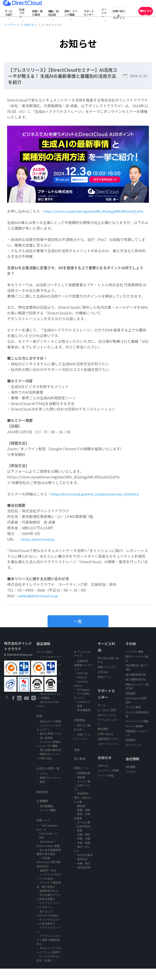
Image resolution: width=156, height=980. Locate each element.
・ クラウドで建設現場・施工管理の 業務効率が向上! (49, 898)
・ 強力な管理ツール (49, 745)
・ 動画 (41, 793)
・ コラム (42, 785)
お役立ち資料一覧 (48, 780)
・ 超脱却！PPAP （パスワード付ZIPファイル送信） (49, 886)
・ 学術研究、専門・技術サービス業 (83, 809)
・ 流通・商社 (82, 846)
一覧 (78, 633)
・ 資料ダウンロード (49, 789)
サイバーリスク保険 (137, 733)
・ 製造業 (80, 789)
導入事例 (80, 770)
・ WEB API (81, 685)
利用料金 (80, 732)
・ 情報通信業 (82, 784)
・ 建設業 (80, 817)
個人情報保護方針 (136, 686)
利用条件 (131, 751)
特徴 (39, 727)
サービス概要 (133, 719)
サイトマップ (133, 756)
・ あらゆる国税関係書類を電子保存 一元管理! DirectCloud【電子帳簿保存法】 (49, 870)
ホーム (102, 716)
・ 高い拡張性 (45, 749)
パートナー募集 (134, 663)
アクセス (131, 783)
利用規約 (131, 705)
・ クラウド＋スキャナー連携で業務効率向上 (49, 951)
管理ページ (104, 688)
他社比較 (42, 803)
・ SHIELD (80, 689)
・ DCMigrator (82, 701)
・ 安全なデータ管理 (49, 733)
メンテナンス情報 (108, 782)
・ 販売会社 (81, 870)
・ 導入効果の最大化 (49, 761)
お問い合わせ (118, 12)
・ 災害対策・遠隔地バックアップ (83, 676)
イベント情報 (106, 787)
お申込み (103, 683)
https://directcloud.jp (40, 550)
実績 (77, 761)
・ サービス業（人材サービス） (82, 797)
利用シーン (81, 779)
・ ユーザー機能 (46, 822)
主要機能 (42, 812)
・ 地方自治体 (82, 879)
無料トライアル (146, 12)
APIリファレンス (108, 755)
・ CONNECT (82, 713)
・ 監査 (78, 717)
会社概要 (131, 778)
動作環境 (103, 740)
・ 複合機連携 (82, 721)
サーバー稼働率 (134, 737)
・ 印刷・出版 (82, 850)
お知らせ (29, 25)
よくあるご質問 (107, 721)
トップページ (12, 25)
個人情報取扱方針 (136, 691)
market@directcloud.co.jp (40, 607)
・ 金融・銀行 (82, 874)
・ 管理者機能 (45, 818)
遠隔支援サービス (108, 750)
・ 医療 (78, 842)
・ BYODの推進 (83, 866)
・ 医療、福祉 (82, 821)
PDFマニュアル (107, 726)
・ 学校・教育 (82, 854)
